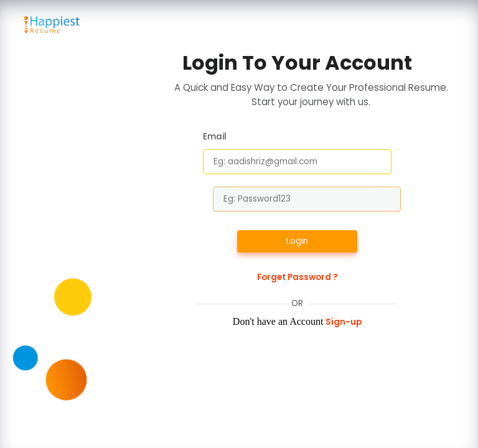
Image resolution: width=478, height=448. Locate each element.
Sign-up (344, 322)
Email (215, 137)
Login (297, 241)
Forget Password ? (298, 277)
